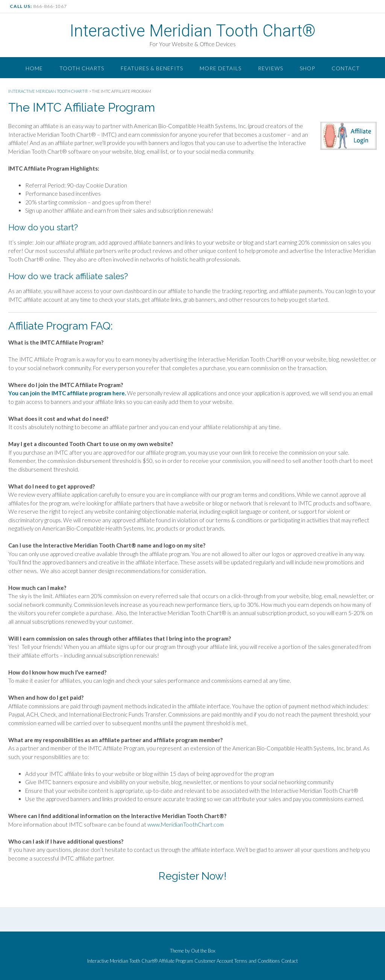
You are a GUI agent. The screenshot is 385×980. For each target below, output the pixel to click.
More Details (221, 68)
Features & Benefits (152, 68)
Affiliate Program (176, 961)
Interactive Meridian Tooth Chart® (192, 31)
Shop (307, 68)
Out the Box (203, 951)
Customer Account (214, 961)
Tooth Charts (82, 68)
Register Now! (193, 876)
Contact (346, 68)
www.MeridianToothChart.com (186, 824)
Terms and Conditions (257, 961)
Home (34, 68)
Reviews (271, 68)
